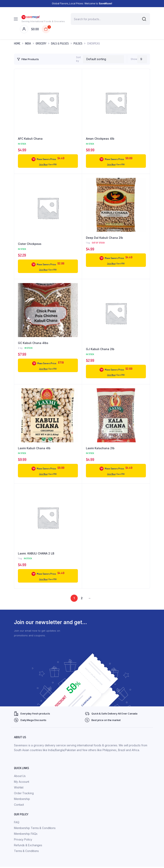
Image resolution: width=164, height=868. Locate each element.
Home (17, 43)
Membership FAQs (26, 834)
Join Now (43, 164)
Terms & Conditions (26, 851)
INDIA (28, 43)
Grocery (41, 43)
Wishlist (19, 787)
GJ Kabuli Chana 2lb (100, 349)
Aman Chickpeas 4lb (100, 139)
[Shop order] (104, 59)
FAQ (17, 822)
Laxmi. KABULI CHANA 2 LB (36, 553)
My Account (22, 782)
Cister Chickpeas (30, 244)
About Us (20, 776)
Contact (19, 805)
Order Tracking (24, 793)
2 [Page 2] (82, 598)
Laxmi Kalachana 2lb (100, 448)
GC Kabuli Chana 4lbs (33, 343)
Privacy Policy (23, 839)
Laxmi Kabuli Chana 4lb (34, 448)
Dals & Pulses (60, 43)
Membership (22, 799)
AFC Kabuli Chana (30, 139)
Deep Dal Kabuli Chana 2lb (104, 238)
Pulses (78, 43)
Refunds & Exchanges (28, 845)
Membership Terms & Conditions (35, 828)
